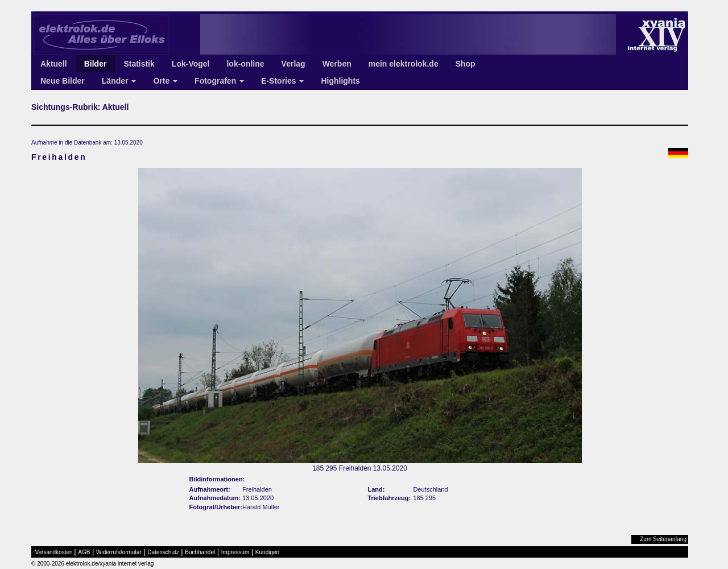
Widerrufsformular (119, 552)
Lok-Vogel (191, 64)
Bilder (96, 64)
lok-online (245, 64)
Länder (119, 81)
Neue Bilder (63, 81)
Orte (165, 81)
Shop (466, 64)
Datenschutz (163, 552)
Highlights (340, 81)
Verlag (293, 64)
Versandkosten (54, 552)
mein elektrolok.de (404, 64)
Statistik (139, 64)
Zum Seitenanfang (663, 539)
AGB (84, 552)
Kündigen (267, 552)
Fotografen (219, 81)
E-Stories (282, 81)
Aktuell (54, 64)
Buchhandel (200, 552)
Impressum (235, 552)
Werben (337, 64)
